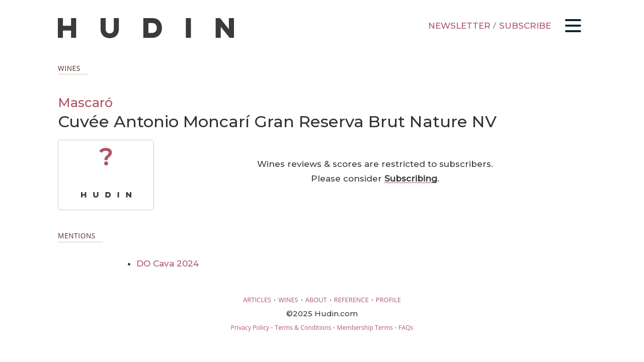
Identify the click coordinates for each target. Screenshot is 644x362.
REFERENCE (351, 300)
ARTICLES (257, 300)
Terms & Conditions (303, 328)
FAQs (406, 328)
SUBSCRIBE (525, 26)
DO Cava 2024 (168, 263)
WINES (288, 300)
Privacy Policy (250, 328)
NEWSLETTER (459, 26)
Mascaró (85, 102)
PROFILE (388, 300)
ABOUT (316, 300)
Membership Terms (365, 328)
